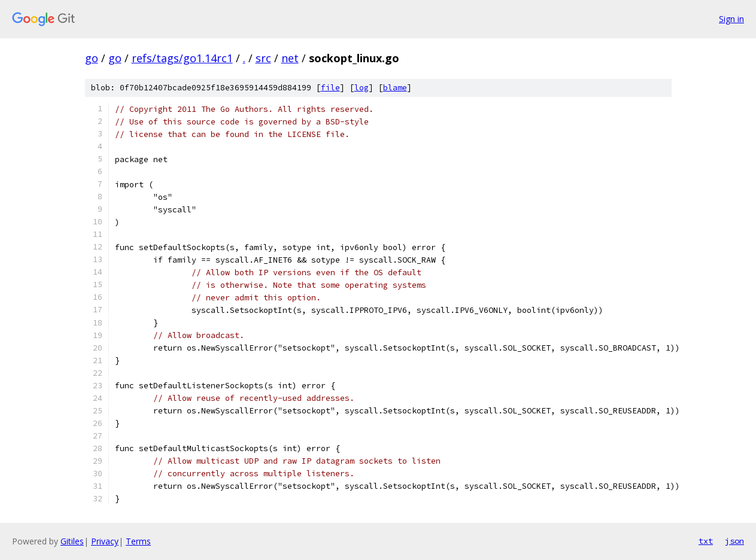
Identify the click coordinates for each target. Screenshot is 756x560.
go (92, 58)
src (263, 58)
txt (706, 541)
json (734, 541)
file (330, 88)
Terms (138, 541)
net (290, 58)
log (362, 88)
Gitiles (72, 541)
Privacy (105, 541)
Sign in (731, 19)
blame (395, 88)
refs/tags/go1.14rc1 (182, 58)
